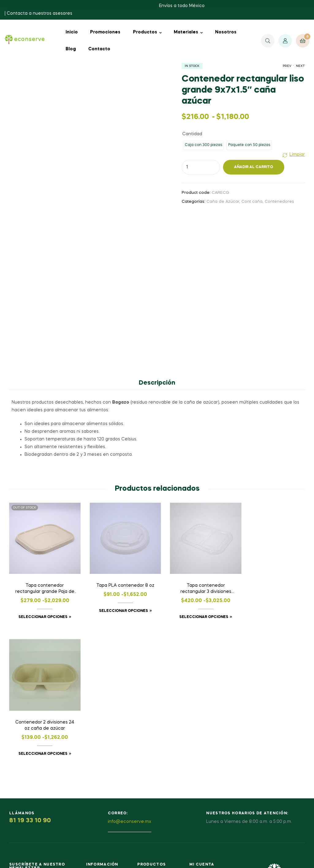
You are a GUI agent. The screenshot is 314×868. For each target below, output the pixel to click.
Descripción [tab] (157, 383)
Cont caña (252, 202)
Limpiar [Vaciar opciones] (297, 155)
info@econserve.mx (130, 680)
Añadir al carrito (253, 167)
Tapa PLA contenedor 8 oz (119, 583)
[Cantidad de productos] (201, 167)
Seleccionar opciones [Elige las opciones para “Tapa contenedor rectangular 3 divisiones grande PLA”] (193, 612)
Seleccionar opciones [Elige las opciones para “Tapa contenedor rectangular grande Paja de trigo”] (41, 612)
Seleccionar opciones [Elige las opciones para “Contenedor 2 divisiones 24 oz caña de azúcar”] (269, 612)
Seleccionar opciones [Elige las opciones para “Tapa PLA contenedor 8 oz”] (117, 612)
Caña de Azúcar (223, 202)
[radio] (203, 145)
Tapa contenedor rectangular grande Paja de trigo (43, 584)
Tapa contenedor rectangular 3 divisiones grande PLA (195, 584)
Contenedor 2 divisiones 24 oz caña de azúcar (271, 583)
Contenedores (279, 202)
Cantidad (192, 134)
